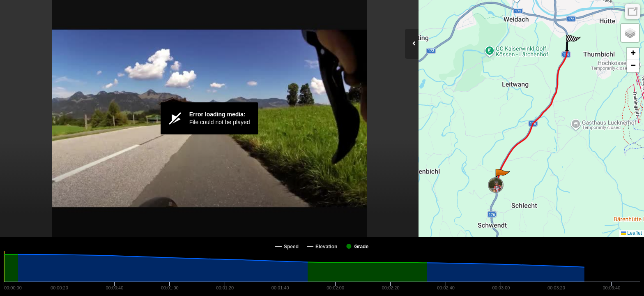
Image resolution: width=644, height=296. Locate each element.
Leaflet (631, 233)
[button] (502, 177)
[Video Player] (209, 118)
